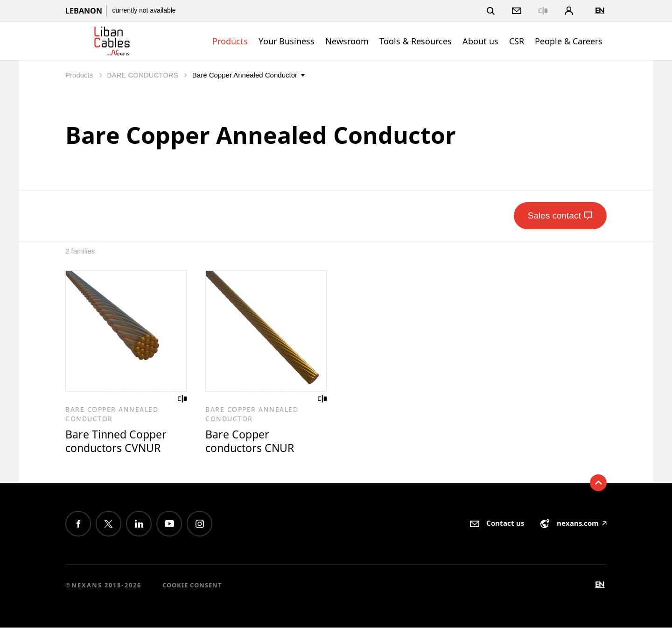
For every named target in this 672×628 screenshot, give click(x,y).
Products (230, 41)
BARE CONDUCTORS (143, 75)
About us (480, 41)
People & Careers (569, 41)
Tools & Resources (416, 41)
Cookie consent (192, 585)
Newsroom (347, 41)
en (600, 11)
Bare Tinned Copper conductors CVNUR (116, 441)
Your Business (287, 41)
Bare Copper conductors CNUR (250, 441)
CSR (517, 41)
